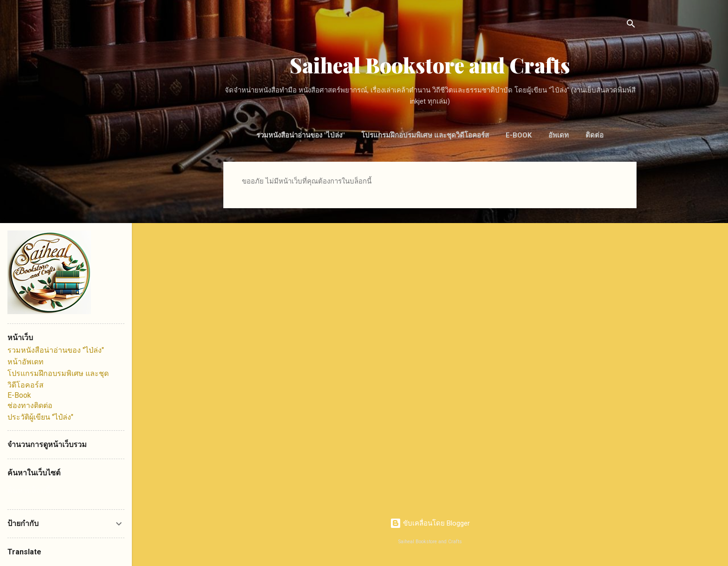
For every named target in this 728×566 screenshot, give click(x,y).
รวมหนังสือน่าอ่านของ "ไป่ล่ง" (300, 135)
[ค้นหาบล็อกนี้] (66, 491)
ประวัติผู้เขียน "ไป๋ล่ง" (40, 417)
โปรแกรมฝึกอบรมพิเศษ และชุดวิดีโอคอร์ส (425, 135)
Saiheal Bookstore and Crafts (430, 65)
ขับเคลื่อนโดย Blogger (430, 523)
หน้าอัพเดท (26, 362)
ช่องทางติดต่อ (30, 405)
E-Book (519, 135)
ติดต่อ (595, 135)
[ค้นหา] (631, 25)
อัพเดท (559, 135)
